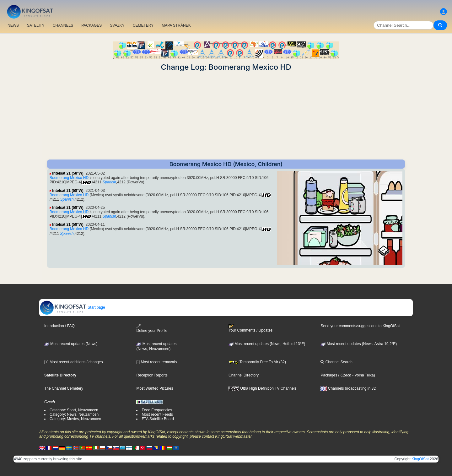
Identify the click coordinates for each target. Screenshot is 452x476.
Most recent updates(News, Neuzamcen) (156, 346)
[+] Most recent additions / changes (73, 362)
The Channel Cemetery (64, 388)
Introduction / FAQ (59, 326)
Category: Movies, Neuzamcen (75, 419)
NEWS (13, 25)
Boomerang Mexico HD (69, 178)
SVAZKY (117, 25)
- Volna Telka (363, 375)
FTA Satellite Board (158, 419)
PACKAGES (91, 25)
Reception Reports (152, 375)
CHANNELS (63, 25)
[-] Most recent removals (156, 362)
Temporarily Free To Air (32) (257, 362)
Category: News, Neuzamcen (74, 414)
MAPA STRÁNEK (176, 25)
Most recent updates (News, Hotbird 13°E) (267, 344)
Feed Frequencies (157, 410)
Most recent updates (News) (71, 344)
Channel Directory (244, 375)
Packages (329, 375)
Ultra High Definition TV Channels (263, 388)
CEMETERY (143, 25)
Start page (72, 307)
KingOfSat (420, 459)
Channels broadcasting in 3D (348, 388)
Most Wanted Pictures (155, 388)
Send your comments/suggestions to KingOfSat (360, 326)
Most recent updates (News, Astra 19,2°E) (359, 344)
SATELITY (36, 25)
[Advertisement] (226, 116)
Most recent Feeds (157, 414)
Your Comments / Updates (250, 328)
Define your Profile (152, 328)
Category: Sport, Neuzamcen (74, 410)
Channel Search (336, 362)
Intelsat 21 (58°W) (68, 173)
